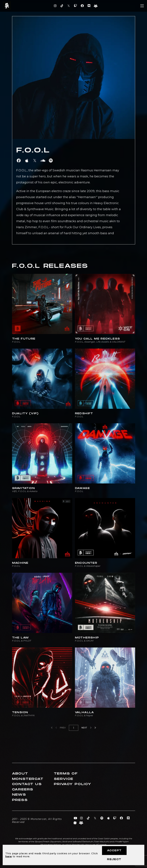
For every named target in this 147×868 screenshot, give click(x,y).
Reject (114, 859)
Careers (23, 790)
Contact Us (27, 784)
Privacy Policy (73, 784)
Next (86, 728)
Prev (61, 728)
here (9, 856)
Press (20, 800)
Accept (114, 851)
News (19, 795)
